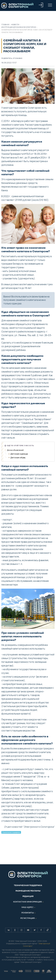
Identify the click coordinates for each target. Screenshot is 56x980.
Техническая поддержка (28, 885)
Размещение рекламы (28, 891)
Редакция (28, 896)
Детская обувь (18, 458)
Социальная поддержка (11, 832)
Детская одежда (19, 454)
